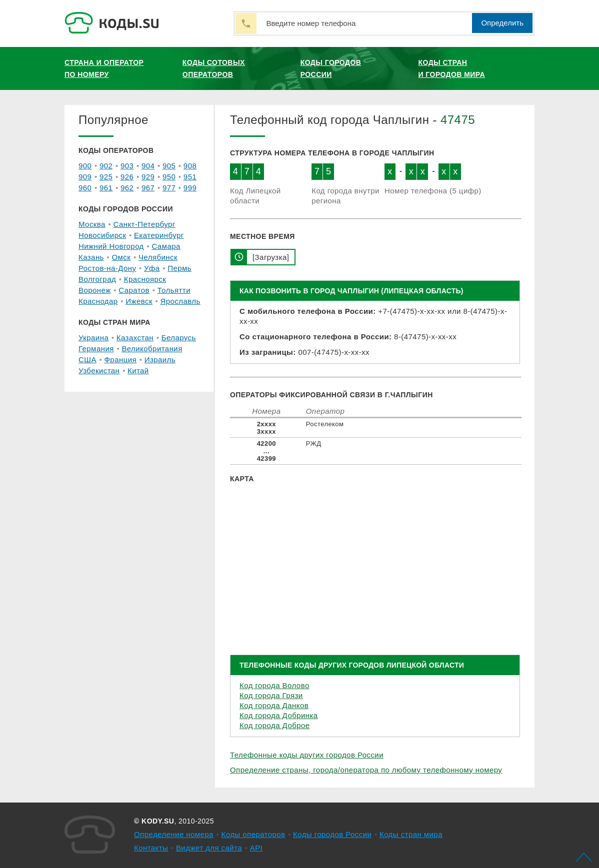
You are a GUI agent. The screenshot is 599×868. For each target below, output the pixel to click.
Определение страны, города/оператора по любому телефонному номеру (366, 770)
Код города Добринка (279, 715)
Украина (93, 338)
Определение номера (174, 834)
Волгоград (97, 279)
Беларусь (179, 338)
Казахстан (135, 338)
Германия (96, 349)
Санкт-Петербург (144, 224)
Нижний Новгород (111, 246)
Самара (166, 246)
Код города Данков (274, 705)
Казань (91, 257)
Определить (502, 23)
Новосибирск (102, 235)
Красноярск (145, 279)
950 (169, 177)
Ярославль (180, 301)
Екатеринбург (159, 235)
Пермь (179, 268)
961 (106, 188)
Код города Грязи (271, 695)
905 (169, 166)
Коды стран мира (411, 834)
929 (148, 177)
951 (190, 177)
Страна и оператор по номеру (104, 68)
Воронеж (95, 290)
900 (85, 166)
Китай (138, 371)
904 (148, 166)
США (87, 360)
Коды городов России (331, 68)
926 (127, 177)
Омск (121, 257)
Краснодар (98, 301)
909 (85, 177)
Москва (92, 224)
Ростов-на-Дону (107, 268)
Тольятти (174, 290)
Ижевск (139, 301)
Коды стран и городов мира (452, 68)
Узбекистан (99, 371)
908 (190, 166)
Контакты (151, 848)
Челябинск (158, 257)
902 (106, 166)
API (256, 848)
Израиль (160, 360)
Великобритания (152, 349)
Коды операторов (253, 834)
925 (106, 177)
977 (169, 188)
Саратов (134, 290)
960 (85, 188)
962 (127, 188)
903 (127, 166)
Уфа (152, 268)
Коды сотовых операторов (214, 68)
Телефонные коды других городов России (307, 755)
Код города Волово (274, 685)
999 (190, 188)
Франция (121, 360)
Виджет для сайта (209, 848)
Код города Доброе (275, 725)
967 (148, 188)
